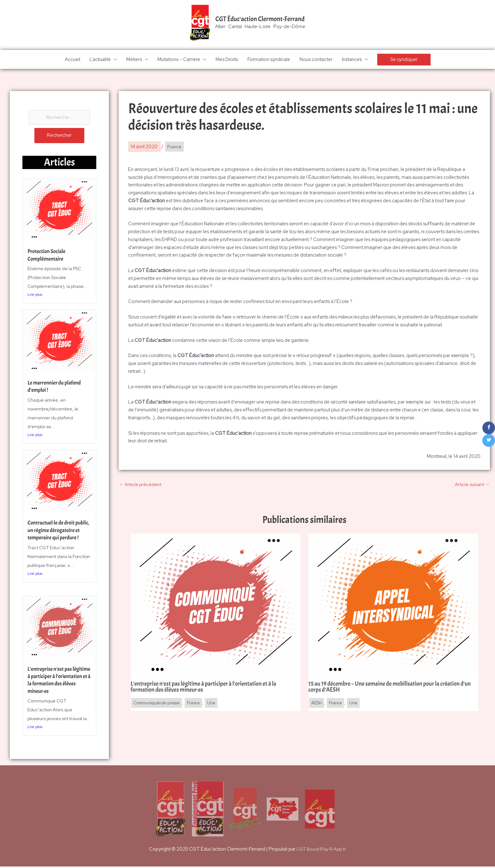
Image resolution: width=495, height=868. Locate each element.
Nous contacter (316, 60)
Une (219, 705)
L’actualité (100, 60)
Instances (352, 60)
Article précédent (140, 485)
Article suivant (472, 485)
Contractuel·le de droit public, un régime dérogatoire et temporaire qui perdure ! (57, 535)
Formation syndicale (269, 60)
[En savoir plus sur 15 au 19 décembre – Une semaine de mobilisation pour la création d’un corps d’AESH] (393, 606)
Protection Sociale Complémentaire (48, 257)
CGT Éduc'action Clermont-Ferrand (260, 19)
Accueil (72, 60)
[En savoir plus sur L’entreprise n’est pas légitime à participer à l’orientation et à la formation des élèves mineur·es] (216, 606)
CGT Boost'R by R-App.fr (321, 851)
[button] (404, 60)
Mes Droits (227, 60)
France (175, 147)
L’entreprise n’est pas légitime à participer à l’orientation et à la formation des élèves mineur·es (52, 685)
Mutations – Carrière (179, 60)
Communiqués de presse (160, 705)
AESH (317, 705)
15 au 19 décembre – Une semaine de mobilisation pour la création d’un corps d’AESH (389, 689)
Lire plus (35, 296)
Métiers (134, 60)
